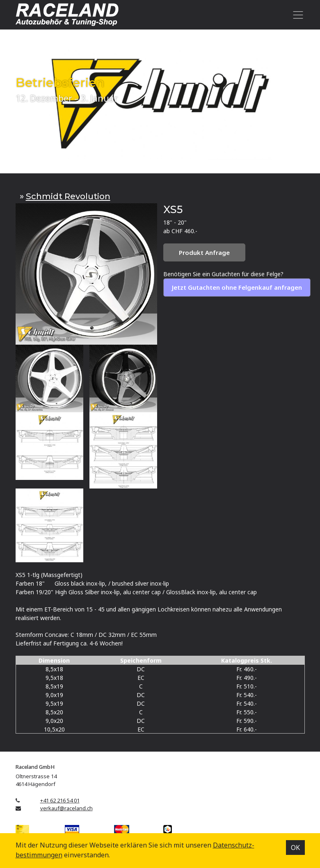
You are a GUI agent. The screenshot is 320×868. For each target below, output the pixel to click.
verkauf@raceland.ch (66, 808)
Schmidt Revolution (68, 196)
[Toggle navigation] (297, 15)
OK (295, 848)
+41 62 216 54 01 (60, 800)
